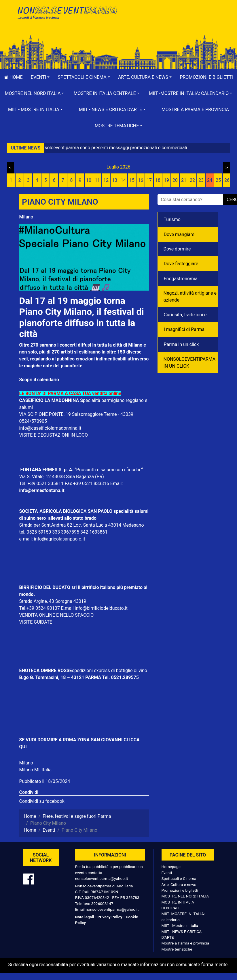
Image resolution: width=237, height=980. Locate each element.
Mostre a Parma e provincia (195, 110)
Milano (26, 217)
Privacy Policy (110, 917)
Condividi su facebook (42, 801)
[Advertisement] (170, 23)
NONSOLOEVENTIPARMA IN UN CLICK (190, 363)
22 (192, 180)
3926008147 (102, 904)
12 (106, 180)
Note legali (85, 917)
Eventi (167, 873)
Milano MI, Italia (36, 770)
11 (97, 180)
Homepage (171, 867)
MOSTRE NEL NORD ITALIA (185, 896)
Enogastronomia (181, 279)
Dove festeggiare (181, 264)
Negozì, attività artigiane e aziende (190, 297)
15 (132, 180)
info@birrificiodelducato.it (101, 608)
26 (227, 180)
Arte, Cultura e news (179, 884)
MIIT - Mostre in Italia (180, 925)
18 (158, 180)
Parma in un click (181, 344)
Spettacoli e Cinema (179, 878)
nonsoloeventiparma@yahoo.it (102, 878)
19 (166, 180)
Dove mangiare (179, 234)
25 (218, 180)
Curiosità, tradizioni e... (187, 315)
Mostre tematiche (177, 949)
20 (175, 180)
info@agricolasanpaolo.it (60, 539)
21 (184, 180)
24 (210, 180)
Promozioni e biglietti (180, 890)
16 (141, 180)
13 (115, 180)
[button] (40, 77)
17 (149, 180)
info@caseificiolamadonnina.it (50, 428)
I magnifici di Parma (184, 329)
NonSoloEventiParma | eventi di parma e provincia (67, 17)
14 (123, 180)
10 (89, 180)
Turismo (172, 219)
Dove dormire (177, 249)
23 (201, 180)
